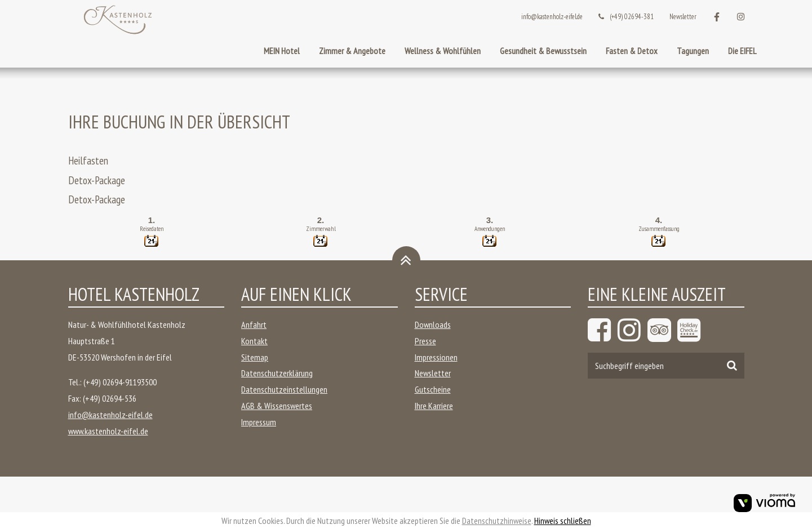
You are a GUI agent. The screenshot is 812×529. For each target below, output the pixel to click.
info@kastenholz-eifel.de (552, 17)
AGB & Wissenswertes (277, 406)
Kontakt (254, 341)
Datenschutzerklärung (277, 373)
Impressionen (436, 357)
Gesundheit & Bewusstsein (543, 51)
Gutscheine (433, 389)
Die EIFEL (742, 51)
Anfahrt (254, 324)
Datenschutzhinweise (497, 521)
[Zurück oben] (406, 260)
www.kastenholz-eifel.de (108, 431)
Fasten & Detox (632, 51)
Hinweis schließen (563, 521)
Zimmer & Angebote (352, 51)
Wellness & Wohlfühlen (443, 51)
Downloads (433, 324)
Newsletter (683, 17)
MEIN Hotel (282, 51)
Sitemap (255, 357)
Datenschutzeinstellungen (284, 389)
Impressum (259, 422)
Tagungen (693, 51)
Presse (425, 341)
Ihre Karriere (434, 406)
